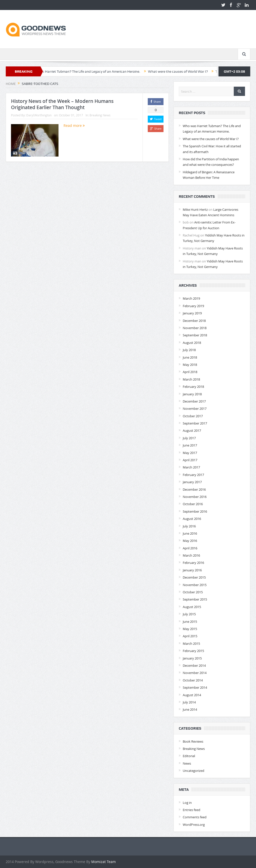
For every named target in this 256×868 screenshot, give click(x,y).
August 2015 (192, 607)
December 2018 (194, 321)
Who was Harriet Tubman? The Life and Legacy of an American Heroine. (90, 71)
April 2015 (190, 636)
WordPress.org (194, 825)
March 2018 (191, 379)
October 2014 (193, 680)
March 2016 (191, 555)
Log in (187, 803)
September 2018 (195, 335)
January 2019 (192, 313)
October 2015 (193, 592)
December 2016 (194, 489)
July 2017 (189, 438)
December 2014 (194, 665)
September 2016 (195, 511)
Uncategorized (193, 771)
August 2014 (192, 695)
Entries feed (191, 810)
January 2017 (192, 482)
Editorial (189, 756)
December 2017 (194, 401)
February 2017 (193, 475)
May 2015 (190, 629)
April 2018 (190, 372)
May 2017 (190, 453)
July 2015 (189, 614)
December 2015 (194, 577)
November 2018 (195, 328)
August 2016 (192, 519)
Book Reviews (193, 741)
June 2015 (190, 622)
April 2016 (190, 548)
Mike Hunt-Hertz (195, 210)
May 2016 (190, 541)
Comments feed (195, 817)
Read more (74, 125)
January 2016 (192, 570)
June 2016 (190, 533)
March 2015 (191, 644)
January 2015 (192, 658)
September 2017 (195, 423)
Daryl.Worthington (39, 115)
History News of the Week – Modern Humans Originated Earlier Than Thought (62, 104)
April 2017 (190, 460)
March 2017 (191, 467)
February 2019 (193, 306)
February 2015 (193, 651)
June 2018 (190, 357)
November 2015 (195, 585)
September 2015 (195, 599)
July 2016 (189, 526)
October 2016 (193, 504)
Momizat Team (103, 862)
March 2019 (191, 298)
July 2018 (189, 350)
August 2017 (192, 431)
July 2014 (189, 702)
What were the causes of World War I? (183, 71)
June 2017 (190, 445)
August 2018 (192, 343)
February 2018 (193, 387)
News (187, 763)
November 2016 (195, 497)
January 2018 (192, 394)
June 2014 (190, 709)
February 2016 (193, 563)
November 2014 (195, 673)
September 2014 (195, 687)
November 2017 (195, 409)
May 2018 (190, 365)
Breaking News (100, 115)
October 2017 (193, 416)
